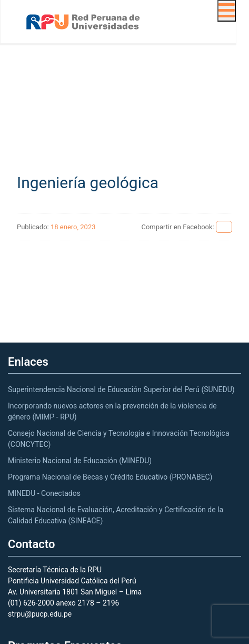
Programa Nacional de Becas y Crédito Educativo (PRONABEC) (110, 477)
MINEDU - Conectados (44, 493)
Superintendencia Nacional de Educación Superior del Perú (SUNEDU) (121, 389)
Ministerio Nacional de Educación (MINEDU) (80, 461)
